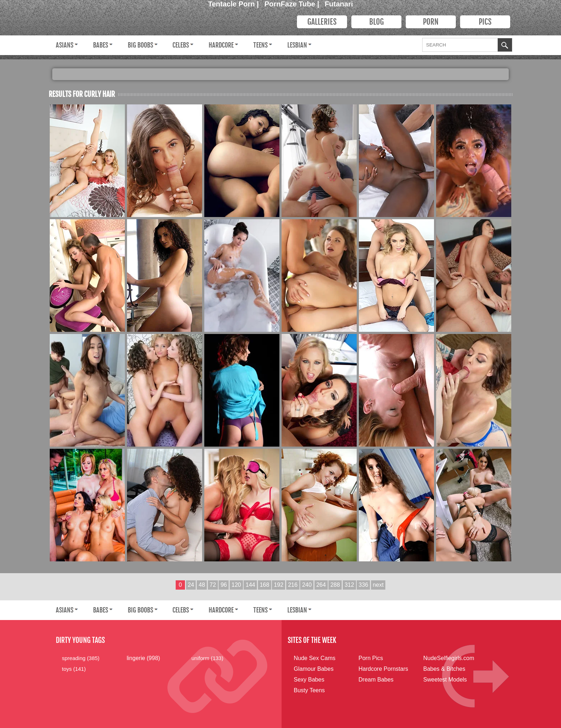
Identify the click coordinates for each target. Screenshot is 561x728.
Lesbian (297, 45)
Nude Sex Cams (315, 658)
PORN (431, 22)
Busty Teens (309, 690)
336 (363, 585)
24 (191, 585)
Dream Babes (376, 680)
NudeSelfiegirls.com (449, 658)
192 (279, 585)
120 (236, 585)
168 (265, 585)
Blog (377, 22)
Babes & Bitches (444, 669)
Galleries (322, 22)
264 (321, 585)
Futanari (339, 4)
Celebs (181, 45)
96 (224, 585)
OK (505, 46)
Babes (101, 45)
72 (213, 585)
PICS (485, 22)
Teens (260, 45)
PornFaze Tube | (293, 4)
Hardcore (221, 45)
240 (307, 585)
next (378, 585)
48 (202, 585)
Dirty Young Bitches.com (165, 23)
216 (293, 585)
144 (250, 585)
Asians (65, 45)
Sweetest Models (445, 680)
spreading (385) (81, 658)
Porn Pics (371, 658)
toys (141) (74, 669)
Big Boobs (140, 45)
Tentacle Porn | (235, 4)
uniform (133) (207, 658)
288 (335, 585)
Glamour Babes (314, 669)
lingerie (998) (143, 658)
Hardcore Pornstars (383, 669)
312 (349, 585)
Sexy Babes (309, 680)
